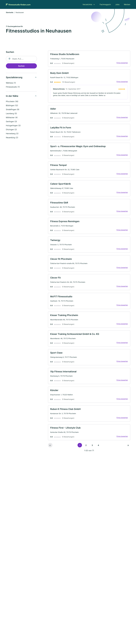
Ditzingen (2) (11, 130)
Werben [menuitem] (127, 4)
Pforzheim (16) (12, 102)
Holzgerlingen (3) (13, 126)
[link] (89, 59)
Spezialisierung (14, 78)
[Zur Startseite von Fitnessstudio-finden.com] (18, 4)
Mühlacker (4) (12, 118)
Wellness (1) (11, 83)
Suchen (21, 66)
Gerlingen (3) (11, 122)
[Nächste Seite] (128, 455)
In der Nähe (12, 96)
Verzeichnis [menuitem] (87, 4)
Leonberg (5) (11, 114)
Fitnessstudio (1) (13, 87)
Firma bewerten (122, 64)
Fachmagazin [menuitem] (105, 4)
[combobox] (21, 59)
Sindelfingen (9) (13, 110)
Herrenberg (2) (12, 134)
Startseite (10, 13)
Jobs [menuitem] (117, 4)
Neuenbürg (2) (12, 138)
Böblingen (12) (12, 106)
